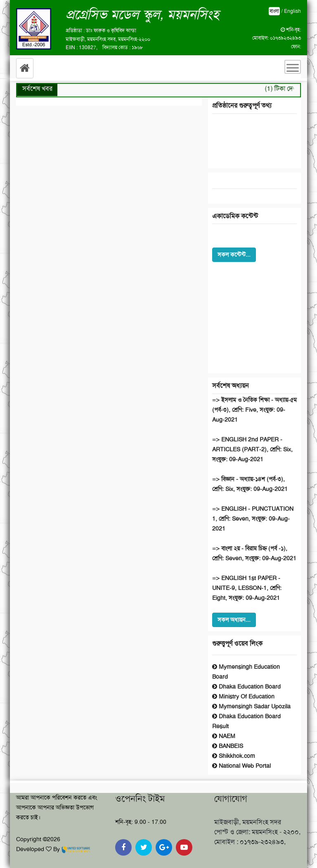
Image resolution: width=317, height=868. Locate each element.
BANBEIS (228, 746)
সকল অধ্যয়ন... (234, 620)
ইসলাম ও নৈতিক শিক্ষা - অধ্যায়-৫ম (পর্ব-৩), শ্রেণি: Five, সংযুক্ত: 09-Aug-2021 (254, 410)
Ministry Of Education (243, 696)
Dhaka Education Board (246, 686)
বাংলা (274, 11)
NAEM (224, 736)
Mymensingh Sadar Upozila (251, 706)
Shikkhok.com (234, 756)
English (292, 11)
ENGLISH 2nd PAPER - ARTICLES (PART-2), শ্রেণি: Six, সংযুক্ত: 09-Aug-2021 (252, 449)
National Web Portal (241, 766)
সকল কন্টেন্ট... (234, 255)
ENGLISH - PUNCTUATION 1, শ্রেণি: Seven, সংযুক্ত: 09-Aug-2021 (253, 519)
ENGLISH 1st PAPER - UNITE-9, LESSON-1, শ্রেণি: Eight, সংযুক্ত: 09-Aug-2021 (247, 588)
